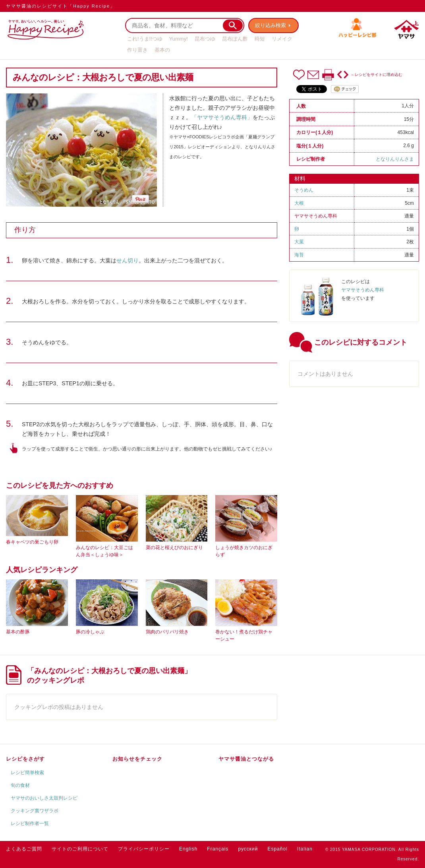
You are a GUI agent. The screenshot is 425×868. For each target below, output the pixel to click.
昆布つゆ (205, 39)
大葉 (299, 242)
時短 (260, 39)
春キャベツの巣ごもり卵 (32, 542)
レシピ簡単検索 (27, 773)
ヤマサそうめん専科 (316, 216)
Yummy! (179, 39)
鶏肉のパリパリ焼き (167, 632)
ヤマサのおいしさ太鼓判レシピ (44, 798)
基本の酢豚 (18, 632)
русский (248, 849)
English (188, 849)
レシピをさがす (25, 759)
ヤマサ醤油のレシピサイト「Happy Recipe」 (61, 6)
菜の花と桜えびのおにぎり (174, 548)
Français (218, 849)
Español (277, 849)
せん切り (127, 260)
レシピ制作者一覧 (30, 823)
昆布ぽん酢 (235, 39)
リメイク (282, 39)
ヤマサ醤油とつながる (246, 759)
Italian (305, 849)
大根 (299, 203)
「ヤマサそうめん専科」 (222, 117)
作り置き (137, 50)
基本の (162, 50)
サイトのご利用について (80, 849)
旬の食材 (20, 785)
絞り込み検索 (270, 25)
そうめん (304, 190)
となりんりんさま (395, 159)
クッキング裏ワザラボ (35, 811)
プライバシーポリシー (144, 849)
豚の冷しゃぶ (90, 632)
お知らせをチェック (137, 759)
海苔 (299, 255)
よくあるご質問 (24, 849)
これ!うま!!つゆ (145, 39)
